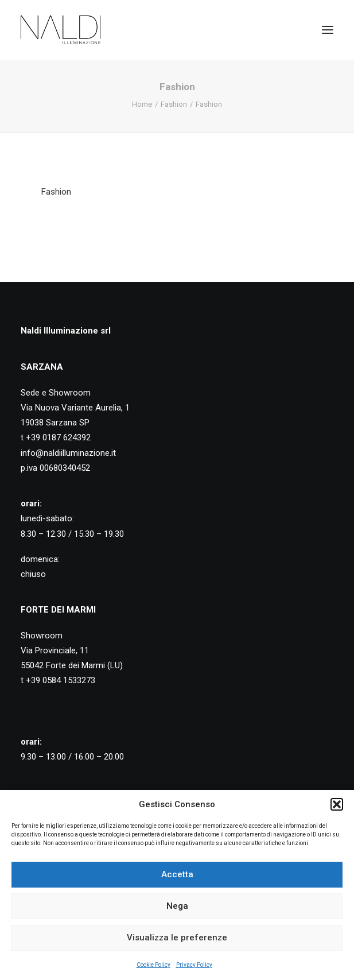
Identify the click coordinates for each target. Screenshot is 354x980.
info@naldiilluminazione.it (68, 453)
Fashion (174, 104)
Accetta (177, 874)
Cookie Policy (153, 965)
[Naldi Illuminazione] (61, 30)
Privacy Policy (194, 965)
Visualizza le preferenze (177, 938)
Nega (177, 906)
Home (142, 104)
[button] (337, 804)
